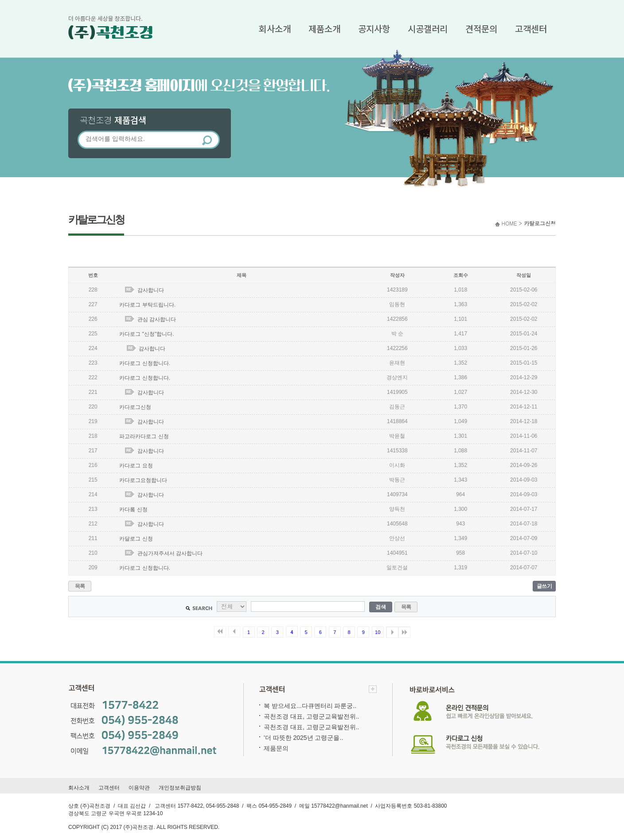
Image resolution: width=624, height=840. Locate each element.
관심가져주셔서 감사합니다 (170, 553)
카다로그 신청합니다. (145, 363)
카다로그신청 (135, 407)
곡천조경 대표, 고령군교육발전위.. (311, 716)
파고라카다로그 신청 (144, 436)
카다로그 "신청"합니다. (146, 334)
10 (378, 632)
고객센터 (531, 29)
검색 (380, 607)
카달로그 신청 (136, 539)
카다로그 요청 (136, 466)
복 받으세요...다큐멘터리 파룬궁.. (310, 706)
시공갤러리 (428, 29)
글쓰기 (544, 586)
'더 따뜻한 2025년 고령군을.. (303, 738)
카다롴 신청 (133, 509)
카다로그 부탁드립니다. (147, 305)
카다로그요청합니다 (143, 480)
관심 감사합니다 (157, 319)
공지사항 (374, 29)
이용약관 (139, 788)
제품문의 (276, 748)
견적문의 (481, 29)
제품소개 (324, 29)
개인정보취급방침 (180, 788)
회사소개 (275, 29)
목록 (80, 586)
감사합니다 (151, 290)
